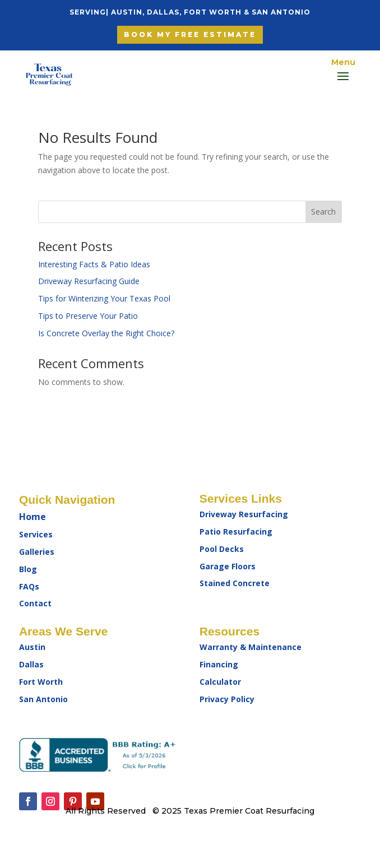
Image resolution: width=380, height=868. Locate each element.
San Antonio (43, 699)
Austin (32, 647)
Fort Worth (41, 682)
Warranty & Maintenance (251, 647)
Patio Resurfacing (236, 532)
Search (323, 212)
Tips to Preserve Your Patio (88, 316)
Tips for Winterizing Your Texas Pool (104, 298)
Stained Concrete (235, 583)
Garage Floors (228, 566)
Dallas (31, 664)
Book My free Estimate (190, 34)
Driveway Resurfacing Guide (89, 281)
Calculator (220, 682)
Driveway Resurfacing (244, 514)
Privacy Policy (227, 699)
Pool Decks (222, 549)
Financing (219, 664)
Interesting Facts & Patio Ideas (94, 264)
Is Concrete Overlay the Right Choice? (106, 333)
